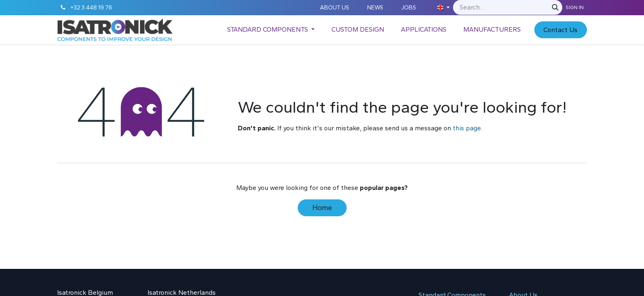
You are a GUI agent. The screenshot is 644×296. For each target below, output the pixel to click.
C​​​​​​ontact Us (560, 30)
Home (322, 208)
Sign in (575, 7)
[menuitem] (271, 30)
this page (467, 128)
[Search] (555, 7)
